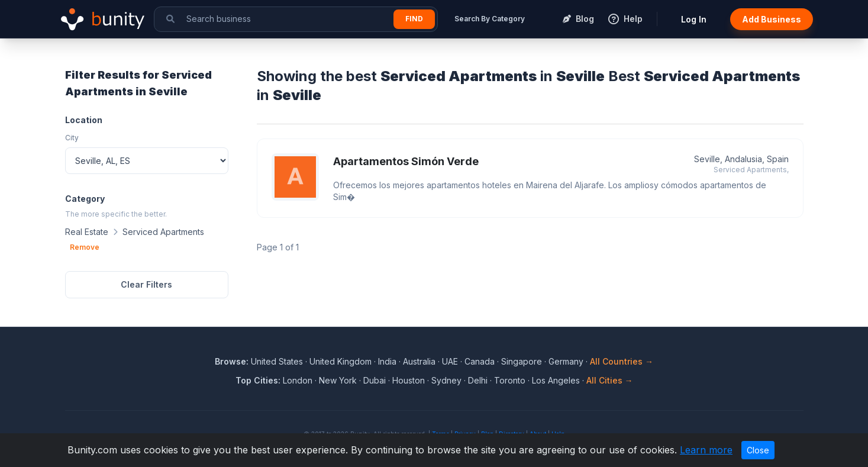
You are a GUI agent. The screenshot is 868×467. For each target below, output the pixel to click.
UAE (450, 361)
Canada (480, 361)
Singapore (522, 361)
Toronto (510, 380)
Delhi (478, 380)
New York (338, 380)
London (298, 380)
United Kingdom (341, 361)
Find (414, 19)
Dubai (375, 380)
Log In (694, 19)
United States (277, 361)
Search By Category (490, 19)
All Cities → (610, 380)
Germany (566, 361)
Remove (85, 247)
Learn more (706, 450)
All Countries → (622, 361)
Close (758, 450)
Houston (409, 380)
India (387, 361)
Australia (419, 361)
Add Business (772, 19)
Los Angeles (556, 380)
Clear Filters (146, 284)
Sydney (446, 380)
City (72, 138)
